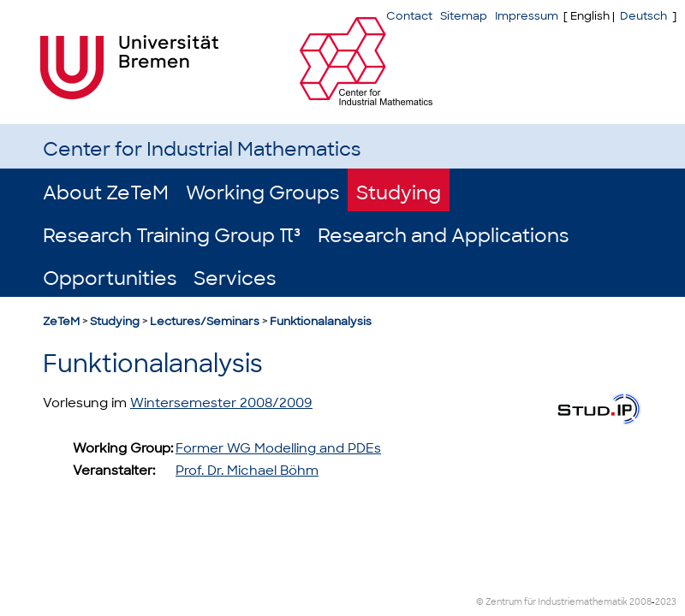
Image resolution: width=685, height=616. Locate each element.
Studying (399, 193)
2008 (640, 602)
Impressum (527, 16)
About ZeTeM (106, 193)
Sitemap (464, 16)
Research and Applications (443, 236)
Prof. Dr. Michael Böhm (247, 471)
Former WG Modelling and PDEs (278, 448)
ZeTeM (61, 321)
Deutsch (643, 16)
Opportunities (110, 278)
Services (235, 278)
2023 (666, 602)
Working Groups (262, 193)
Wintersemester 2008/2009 (221, 403)
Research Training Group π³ (172, 236)
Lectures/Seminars (205, 321)
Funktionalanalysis (321, 321)
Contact (409, 16)
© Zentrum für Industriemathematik (552, 602)
